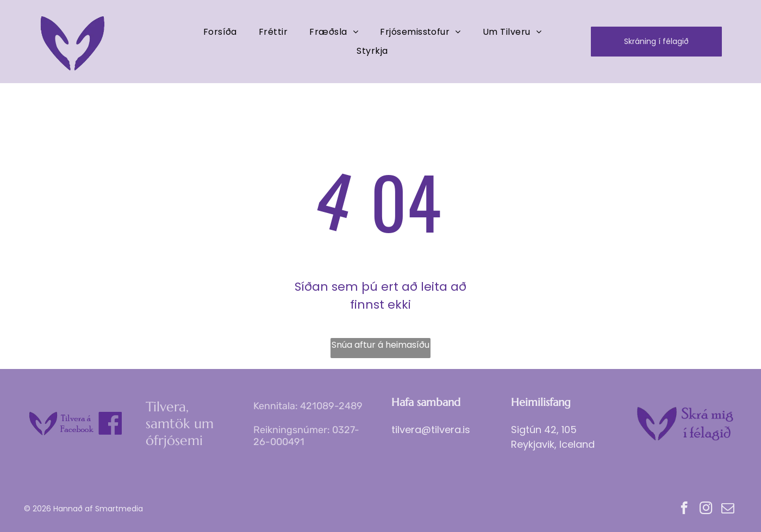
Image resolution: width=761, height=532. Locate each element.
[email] (728, 509)
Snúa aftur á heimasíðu (380, 345)
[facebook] (684, 509)
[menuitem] (220, 32)
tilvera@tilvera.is (431, 430)
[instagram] (706, 509)
